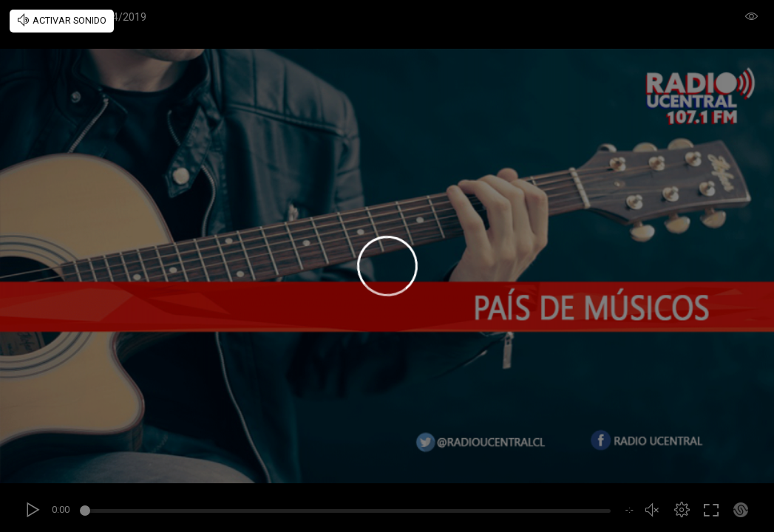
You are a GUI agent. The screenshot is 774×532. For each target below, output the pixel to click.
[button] (682, 510)
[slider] (347, 513)
